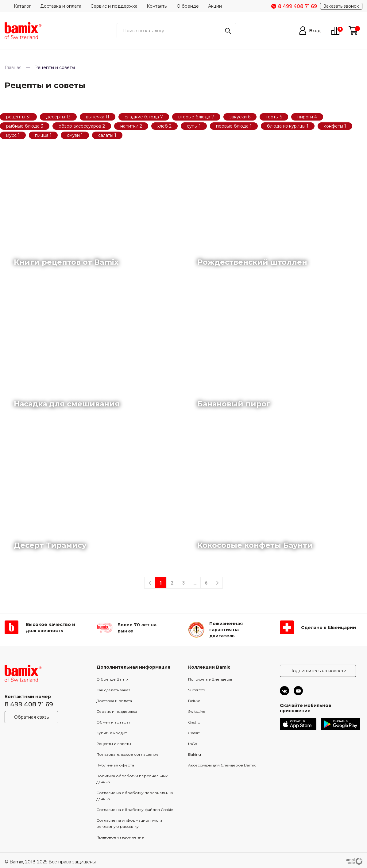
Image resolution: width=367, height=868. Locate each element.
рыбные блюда (23, 126)
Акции (215, 6)
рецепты (16, 117)
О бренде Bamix (112, 679)
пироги (306, 117)
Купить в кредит (112, 733)
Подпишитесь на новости (318, 671)
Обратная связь (31, 717)
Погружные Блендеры (210, 679)
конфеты (334, 126)
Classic (194, 733)
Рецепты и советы (114, 744)
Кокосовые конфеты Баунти (255, 545)
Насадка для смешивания (67, 404)
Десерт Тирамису (50, 545)
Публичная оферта (115, 765)
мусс (12, 135)
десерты (56, 117)
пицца (42, 135)
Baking (195, 754)
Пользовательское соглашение (127, 754)
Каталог (22, 6)
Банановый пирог (234, 404)
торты (273, 117)
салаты (106, 135)
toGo (193, 744)
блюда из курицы (287, 126)
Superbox (197, 690)
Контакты (157, 6)
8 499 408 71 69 (29, 704)
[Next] (217, 583)
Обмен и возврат (113, 722)
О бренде (188, 6)
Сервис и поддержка (114, 6)
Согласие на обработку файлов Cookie (135, 810)
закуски (239, 117)
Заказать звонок (341, 6)
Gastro (194, 722)
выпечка (96, 117)
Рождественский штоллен (252, 262)
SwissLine (197, 711)
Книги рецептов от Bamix (66, 262)
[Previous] (150, 583)
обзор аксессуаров (81, 126)
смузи (74, 135)
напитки (130, 126)
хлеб (163, 126)
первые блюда (233, 126)
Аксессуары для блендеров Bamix (222, 765)
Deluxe (194, 701)
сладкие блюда (142, 117)
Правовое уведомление (120, 837)
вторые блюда (195, 117)
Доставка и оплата (61, 6)
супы (193, 126)
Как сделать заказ (113, 690)
